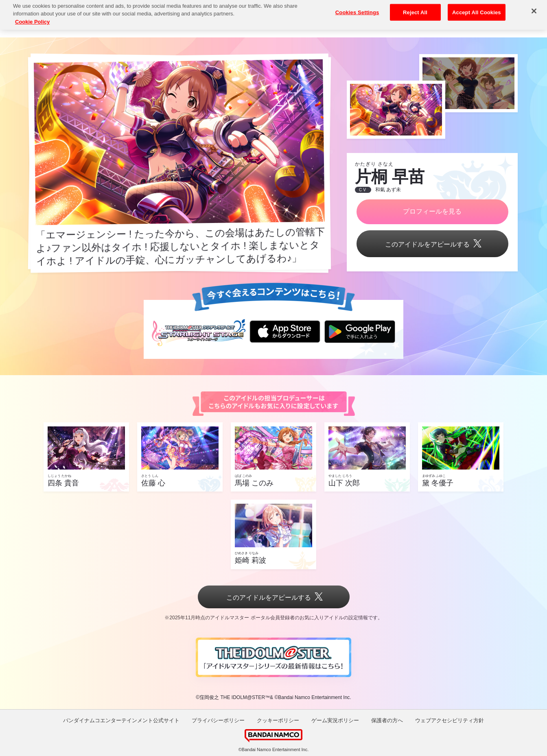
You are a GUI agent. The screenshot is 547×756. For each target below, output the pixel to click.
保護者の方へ (387, 720)
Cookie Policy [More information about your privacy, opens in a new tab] (32, 16)
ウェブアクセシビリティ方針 (450, 720)
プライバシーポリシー (218, 720)
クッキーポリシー (278, 720)
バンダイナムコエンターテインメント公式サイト (121, 720)
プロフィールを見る (432, 211)
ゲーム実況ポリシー (335, 720)
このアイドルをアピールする (432, 244)
